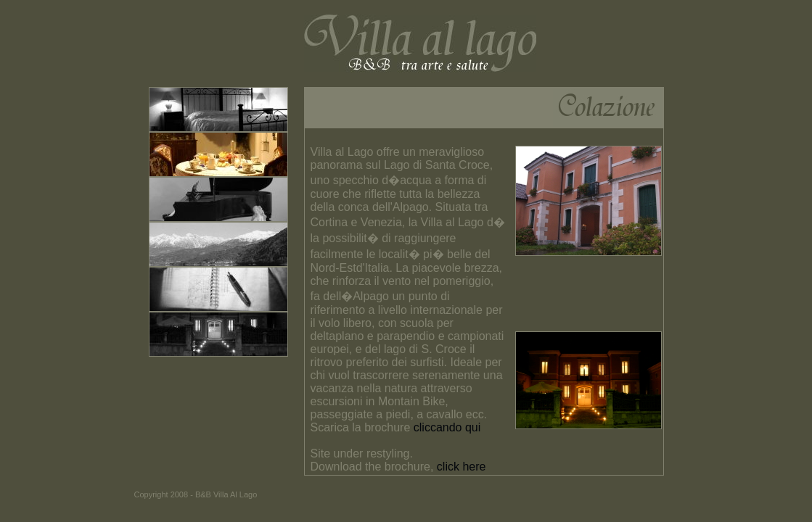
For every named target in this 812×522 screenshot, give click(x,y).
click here (462, 467)
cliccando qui (447, 427)
